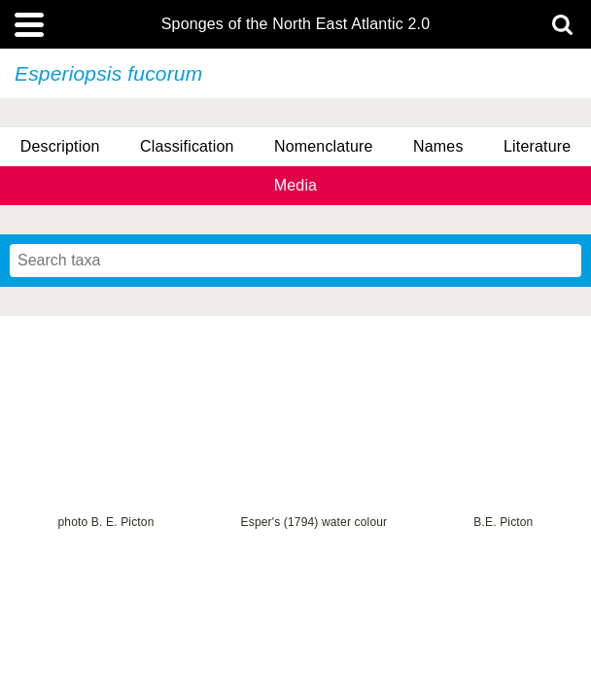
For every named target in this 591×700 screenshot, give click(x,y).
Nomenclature (324, 146)
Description (60, 146)
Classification (187, 146)
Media (295, 185)
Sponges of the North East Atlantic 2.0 (295, 24)
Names (438, 146)
